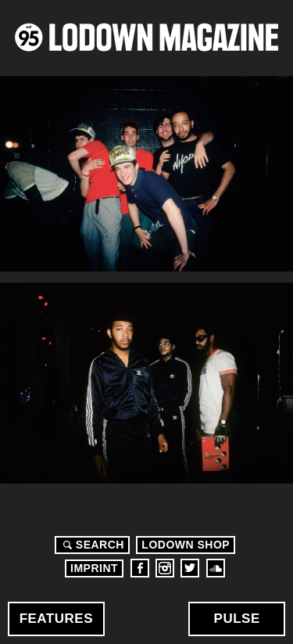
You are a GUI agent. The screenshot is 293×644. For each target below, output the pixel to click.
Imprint (94, 568)
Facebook (140, 568)
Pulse (237, 619)
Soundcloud (216, 568)
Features (56, 619)
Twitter (190, 568)
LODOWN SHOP (186, 545)
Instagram (165, 568)
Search (91, 545)
